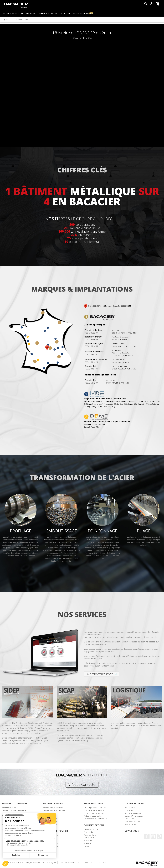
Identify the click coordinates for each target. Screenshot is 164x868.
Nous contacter (82, 784)
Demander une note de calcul (94, 813)
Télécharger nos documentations (95, 808)
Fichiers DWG (89, 841)
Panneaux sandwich (50, 813)
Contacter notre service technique (96, 819)
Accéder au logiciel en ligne (93, 816)
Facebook (147, 836)
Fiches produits (89, 832)
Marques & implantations (134, 813)
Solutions (87, 846)
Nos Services (129, 819)
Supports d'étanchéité (9, 808)
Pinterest (159, 836)
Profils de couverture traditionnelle (14, 810)
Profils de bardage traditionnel (53, 808)
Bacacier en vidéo (131, 808)
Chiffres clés (129, 810)
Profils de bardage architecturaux (54, 810)
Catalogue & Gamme (91, 829)
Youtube (153, 836)
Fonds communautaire (133, 822)
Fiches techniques (90, 835)
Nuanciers (87, 843)
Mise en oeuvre (89, 838)
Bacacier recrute (130, 824)
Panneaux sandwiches (9, 813)
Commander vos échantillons (94, 810)
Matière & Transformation (134, 816)
